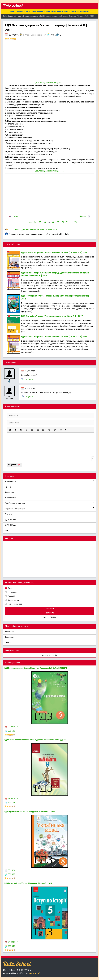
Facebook (9, 632)
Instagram (10, 637)
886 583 (10, 731)
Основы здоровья (21, 229)
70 (63, 222)
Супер (10, 588)
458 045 (10, 946)
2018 (55, 229)
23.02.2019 (11, 799)
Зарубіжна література (50, 509)
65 (40, 222)
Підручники (50, 481)
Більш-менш (13, 600)
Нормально (13, 592)
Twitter (8, 643)
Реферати (10, 492)
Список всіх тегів (50, 655)
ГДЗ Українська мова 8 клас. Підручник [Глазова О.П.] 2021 (30, 811)
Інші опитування (49, 617)
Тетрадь (48, 229)
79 (76, 222)
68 (53, 222)
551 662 (10, 874)
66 (45, 222)
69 (58, 222)
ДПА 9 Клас (11, 525)
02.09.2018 (11, 727)
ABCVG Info (35, 973)
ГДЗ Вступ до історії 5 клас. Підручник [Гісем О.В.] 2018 (28, 883)
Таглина (40, 229)
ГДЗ (11, 229)
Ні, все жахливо (15, 604)
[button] (10, 430)
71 (67, 222)
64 (35, 222)
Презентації (11, 498)
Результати (50, 613)
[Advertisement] (50, 61)
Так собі (11, 596)
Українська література (50, 503)
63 (30, 222)
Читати (50, 514)
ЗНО (7, 531)
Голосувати (49, 609)
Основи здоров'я (38, 35)
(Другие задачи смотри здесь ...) (49, 83)
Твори (8, 487)
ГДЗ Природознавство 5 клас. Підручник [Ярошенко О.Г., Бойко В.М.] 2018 (36, 668)
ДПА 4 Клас (11, 520)
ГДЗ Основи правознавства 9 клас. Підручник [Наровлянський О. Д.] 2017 (36, 740)
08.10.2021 (11, 870)
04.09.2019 (11, 942)
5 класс (33, 229)
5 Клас (26, 35)
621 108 (10, 803)
